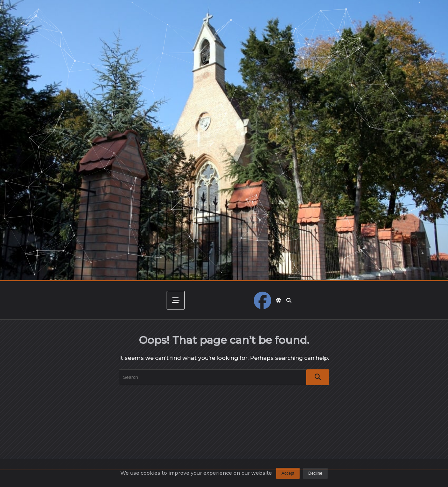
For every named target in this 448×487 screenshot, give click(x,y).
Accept (288, 476)
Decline (315, 476)
